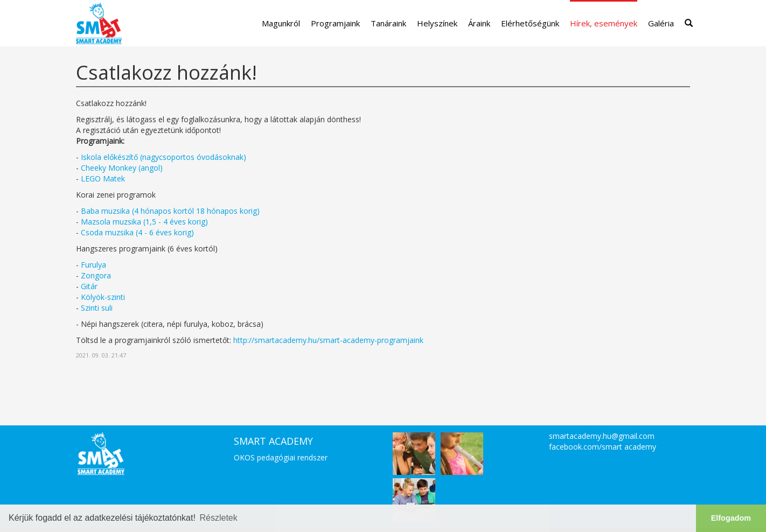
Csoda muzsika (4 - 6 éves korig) (137, 232)
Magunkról (281, 23)
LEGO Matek (103, 178)
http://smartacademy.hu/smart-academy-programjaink (328, 340)
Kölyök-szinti (103, 297)
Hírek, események (604, 23)
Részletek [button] (219, 518)
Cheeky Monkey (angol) (122, 168)
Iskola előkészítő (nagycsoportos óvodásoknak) (163, 157)
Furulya (93, 265)
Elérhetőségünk (530, 23)
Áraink (479, 23)
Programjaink (335, 23)
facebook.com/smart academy (603, 447)
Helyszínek (437, 23)
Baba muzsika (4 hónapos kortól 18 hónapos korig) (170, 211)
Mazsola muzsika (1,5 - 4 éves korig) (144, 222)
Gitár (89, 286)
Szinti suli (97, 308)
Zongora (96, 275)
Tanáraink (388, 23)
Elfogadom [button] (731, 518)
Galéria (661, 23)
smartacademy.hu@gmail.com (602, 436)
